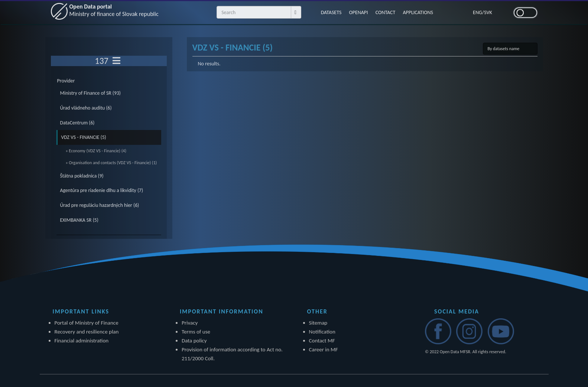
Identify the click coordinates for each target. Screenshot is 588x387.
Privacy (190, 323)
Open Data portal (114, 10)
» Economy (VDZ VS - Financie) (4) (96, 151)
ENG (477, 12)
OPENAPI (358, 12)
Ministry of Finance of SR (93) (91, 93)
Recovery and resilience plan (87, 332)
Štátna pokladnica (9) (82, 176)
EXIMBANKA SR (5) (79, 220)
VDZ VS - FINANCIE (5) (84, 137)
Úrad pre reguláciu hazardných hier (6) (100, 205)
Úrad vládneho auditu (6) (86, 108)
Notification (322, 332)
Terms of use (196, 332)
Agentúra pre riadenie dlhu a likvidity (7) (102, 190)
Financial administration (82, 341)
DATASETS (331, 12)
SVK (488, 12)
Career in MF (324, 349)
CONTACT (386, 12)
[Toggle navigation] (116, 61)
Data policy (194, 341)
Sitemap (318, 323)
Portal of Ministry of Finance (87, 323)
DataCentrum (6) (77, 123)
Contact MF (322, 341)
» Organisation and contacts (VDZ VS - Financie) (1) (111, 163)
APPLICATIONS (418, 12)
